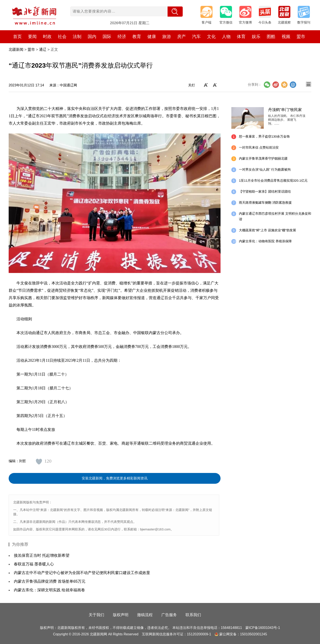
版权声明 (121, 615)
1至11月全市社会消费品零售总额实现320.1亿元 (273, 180)
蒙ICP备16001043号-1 (263, 628)
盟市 (301, 36)
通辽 (43, 50)
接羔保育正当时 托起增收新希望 (42, 555)
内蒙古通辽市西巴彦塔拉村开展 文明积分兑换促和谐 (275, 216)
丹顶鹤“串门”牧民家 (285, 110)
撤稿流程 (145, 615)
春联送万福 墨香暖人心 (34, 564)
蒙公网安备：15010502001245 (243, 634)
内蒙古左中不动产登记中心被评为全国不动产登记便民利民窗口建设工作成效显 (82, 573)
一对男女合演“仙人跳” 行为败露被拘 (265, 169)
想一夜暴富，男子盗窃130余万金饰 (264, 136)
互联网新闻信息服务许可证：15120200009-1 (176, 634)
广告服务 (169, 615)
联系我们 (193, 615)
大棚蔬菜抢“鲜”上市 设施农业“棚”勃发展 (267, 230)
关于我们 (96, 615)
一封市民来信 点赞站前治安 (259, 147)
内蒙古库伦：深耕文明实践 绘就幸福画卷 (49, 590)
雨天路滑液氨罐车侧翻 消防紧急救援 (265, 202)
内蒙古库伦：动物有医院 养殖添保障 (265, 241)
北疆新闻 (16, 50)
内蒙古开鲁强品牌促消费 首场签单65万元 (50, 581)
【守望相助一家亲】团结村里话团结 (265, 191)
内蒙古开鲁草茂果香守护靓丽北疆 (263, 158)
